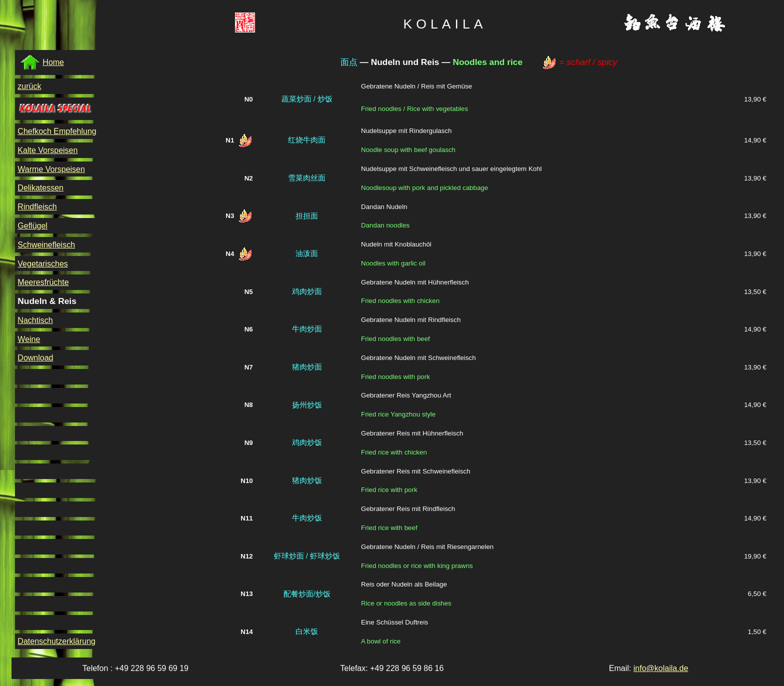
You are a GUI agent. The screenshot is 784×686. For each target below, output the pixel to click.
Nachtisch (35, 320)
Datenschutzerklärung (56, 641)
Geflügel (32, 226)
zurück (29, 86)
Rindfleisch (37, 207)
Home (42, 62)
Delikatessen (40, 188)
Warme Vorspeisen (51, 169)
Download (35, 358)
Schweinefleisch (46, 245)
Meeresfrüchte (43, 282)
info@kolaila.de (661, 668)
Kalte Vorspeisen (47, 150)
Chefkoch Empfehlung (57, 131)
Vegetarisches (43, 264)
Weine (29, 339)
